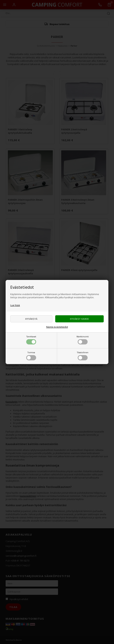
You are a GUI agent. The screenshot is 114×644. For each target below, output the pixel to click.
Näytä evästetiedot (57, 327)
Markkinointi (83, 340)
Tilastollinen (83, 356)
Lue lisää (15, 305)
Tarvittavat (31, 340)
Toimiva (31, 356)
